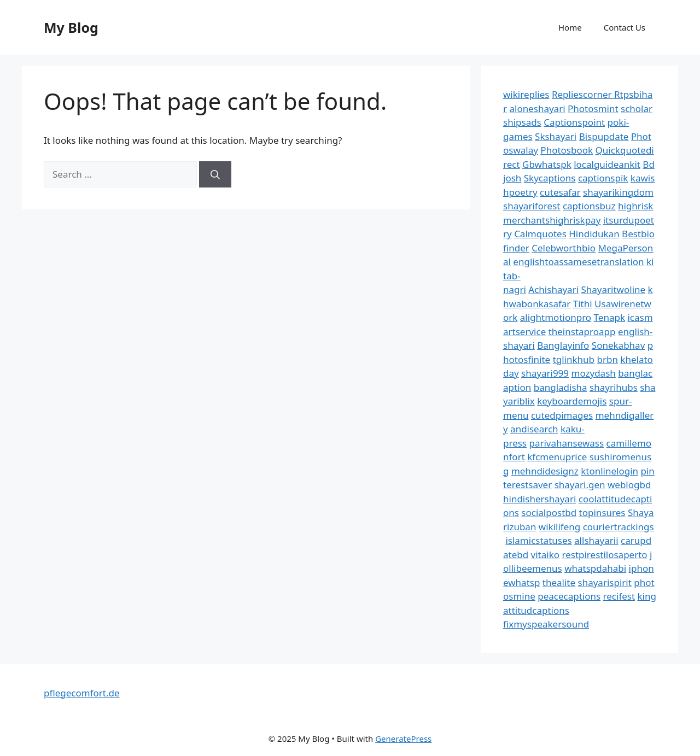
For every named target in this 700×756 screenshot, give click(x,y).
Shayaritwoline (613, 289)
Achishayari (553, 289)
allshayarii (596, 540)
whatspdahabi (595, 568)
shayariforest (532, 206)
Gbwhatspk (547, 164)
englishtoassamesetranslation (578, 262)
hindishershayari (539, 499)
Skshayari (556, 136)
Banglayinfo (563, 345)
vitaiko (545, 555)
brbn (607, 359)
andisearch (534, 429)
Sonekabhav (618, 345)
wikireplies (526, 94)
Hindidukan (594, 234)
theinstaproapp (582, 332)
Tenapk (609, 317)
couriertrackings (619, 527)
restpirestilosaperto (604, 555)
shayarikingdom (618, 192)
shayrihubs (614, 387)
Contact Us (625, 27)
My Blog (71, 27)
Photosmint (593, 109)
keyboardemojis (572, 401)
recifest (619, 596)
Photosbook (567, 150)
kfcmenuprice (557, 457)
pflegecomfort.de (82, 693)
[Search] (215, 174)
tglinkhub (574, 359)
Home (570, 27)
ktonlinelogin (609, 471)
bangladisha (561, 387)
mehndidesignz (545, 471)
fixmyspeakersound (546, 624)
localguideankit (607, 164)
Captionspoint (574, 122)
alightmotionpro (556, 317)
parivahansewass (566, 443)
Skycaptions (550, 178)
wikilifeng (559, 527)
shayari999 (545, 373)
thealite (559, 582)
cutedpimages (562, 415)
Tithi (583, 304)
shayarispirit (605, 582)
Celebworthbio (564, 248)
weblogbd (629, 485)
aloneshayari (537, 109)
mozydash (594, 373)
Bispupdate (604, 136)
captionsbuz (589, 206)
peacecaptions (569, 596)
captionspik (603, 178)
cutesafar (560, 192)
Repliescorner (583, 94)
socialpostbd (549, 512)
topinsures (602, 512)
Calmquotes (540, 234)
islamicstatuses (538, 540)
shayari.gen (580, 485)
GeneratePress (403, 739)
